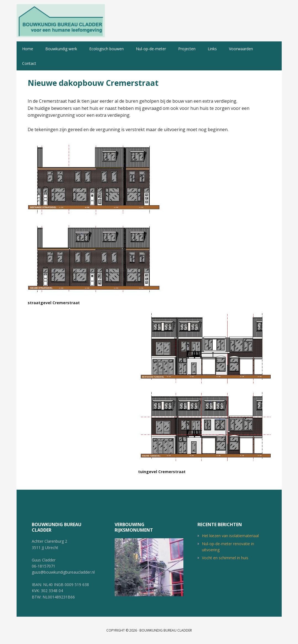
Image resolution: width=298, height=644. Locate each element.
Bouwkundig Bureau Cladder (61, 21)
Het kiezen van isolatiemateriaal (230, 536)
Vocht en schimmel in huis (225, 558)
